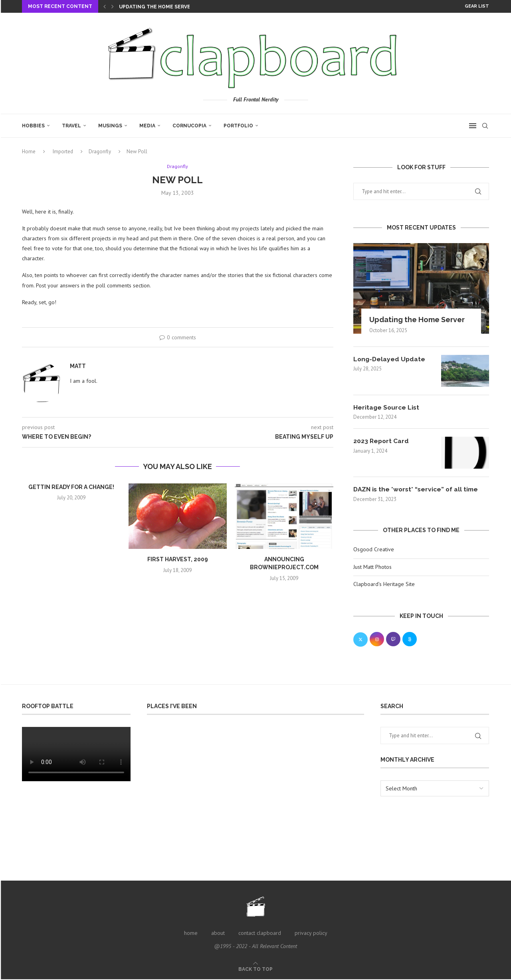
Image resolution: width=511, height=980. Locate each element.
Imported (63, 151)
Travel (71, 126)
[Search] (485, 126)
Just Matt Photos (372, 567)
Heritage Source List (387, 407)
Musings (110, 126)
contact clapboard (260, 933)
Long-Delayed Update (390, 359)
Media (147, 126)
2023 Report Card (382, 441)
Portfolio (238, 126)
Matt (78, 366)
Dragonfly (100, 151)
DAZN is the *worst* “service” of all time (418, 490)
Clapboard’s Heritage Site (384, 584)
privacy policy (311, 933)
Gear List (477, 6)
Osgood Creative (374, 550)
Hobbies (33, 126)
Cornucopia (189, 126)
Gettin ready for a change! (71, 487)
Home (29, 151)
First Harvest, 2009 (178, 560)
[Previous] (105, 6)
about (218, 933)
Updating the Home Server (156, 7)
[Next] (113, 6)
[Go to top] (255, 970)
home (191, 933)
